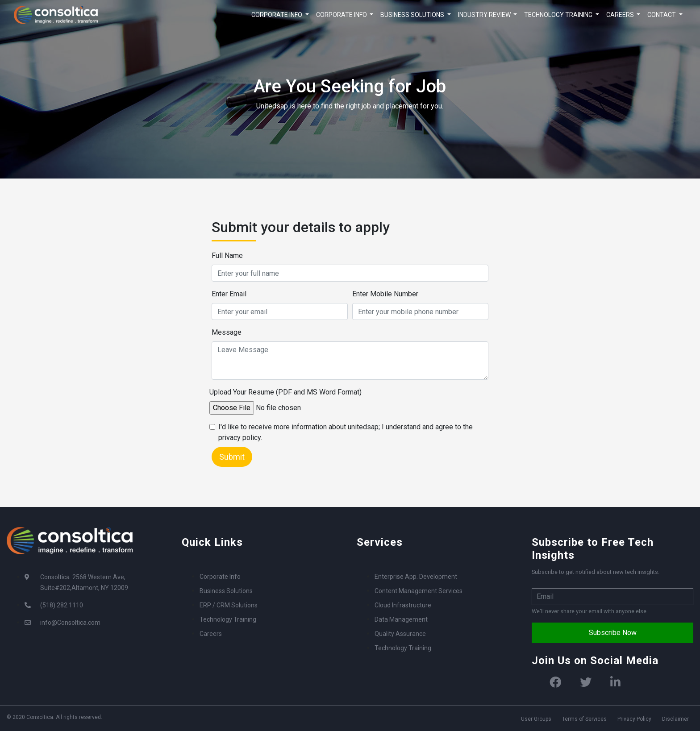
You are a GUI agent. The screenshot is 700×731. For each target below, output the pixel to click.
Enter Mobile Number (385, 294)
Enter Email (229, 294)
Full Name (227, 255)
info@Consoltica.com (70, 623)
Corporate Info (220, 577)
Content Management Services (419, 591)
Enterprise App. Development (416, 577)
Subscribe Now (613, 633)
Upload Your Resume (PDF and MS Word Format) (285, 392)
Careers (211, 634)
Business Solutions (226, 591)
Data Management (401, 619)
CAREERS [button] (621, 15)
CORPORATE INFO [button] (277, 15)
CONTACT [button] (662, 15)
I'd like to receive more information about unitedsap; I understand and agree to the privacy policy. (346, 432)
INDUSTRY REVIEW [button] (485, 15)
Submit (232, 457)
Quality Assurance (400, 634)
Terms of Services (584, 719)
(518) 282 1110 (62, 605)
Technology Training (228, 619)
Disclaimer (675, 719)
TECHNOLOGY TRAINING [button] (559, 15)
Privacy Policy (634, 719)
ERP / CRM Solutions (229, 605)
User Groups (536, 719)
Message (227, 332)
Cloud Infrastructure (403, 605)
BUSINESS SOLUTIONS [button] (413, 15)
